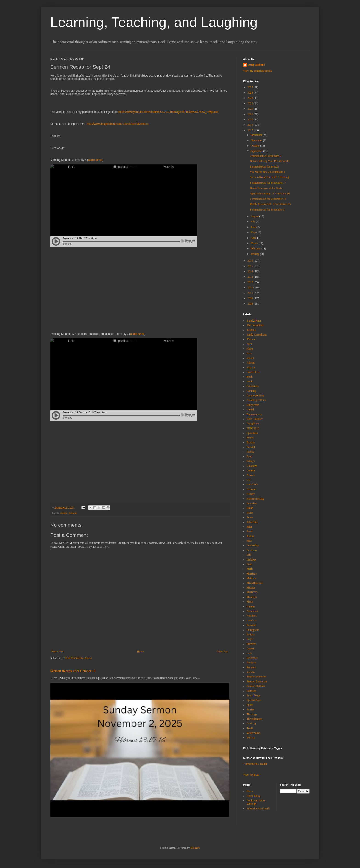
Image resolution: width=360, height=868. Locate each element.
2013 (251, 277)
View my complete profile (258, 71)
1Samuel (251, 339)
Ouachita (252, 620)
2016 (251, 261)
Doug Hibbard (256, 65)
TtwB (250, 728)
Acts (249, 353)
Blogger (195, 848)
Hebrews (252, 489)
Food (249, 456)
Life (249, 555)
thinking (251, 723)
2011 (251, 287)
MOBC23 (252, 592)
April (254, 238)
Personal (251, 625)
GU (249, 480)
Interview (252, 503)
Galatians (252, 466)
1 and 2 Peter (254, 321)
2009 (251, 298)
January (255, 254)
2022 (251, 103)
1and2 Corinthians (257, 335)
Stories (250, 709)
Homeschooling (255, 499)
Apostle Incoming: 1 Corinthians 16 (270, 194)
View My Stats (251, 775)
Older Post (222, 652)
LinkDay (252, 560)
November (257, 140)
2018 (251, 125)
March (255, 243)
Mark (250, 569)
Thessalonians (254, 719)
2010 (251, 293)
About (250, 349)
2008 (251, 304)
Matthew (252, 578)
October (256, 146)
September (257, 151)
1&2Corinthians (255, 325)
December (257, 135)
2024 (251, 93)
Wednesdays (253, 733)
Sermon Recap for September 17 (268, 183)
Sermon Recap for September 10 (268, 199)
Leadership (253, 545)
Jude (249, 541)
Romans (251, 667)
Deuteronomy (254, 414)
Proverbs (252, 644)
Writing (251, 737)
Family (250, 452)
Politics (251, 635)
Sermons (73, 513)
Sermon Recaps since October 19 (73, 671)
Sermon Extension (257, 681)
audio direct (95, 160)
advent (250, 358)
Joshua (250, 536)
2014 (251, 271)
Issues (250, 513)
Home (140, 652)
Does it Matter (255, 419)
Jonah (250, 531)
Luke (249, 564)
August (255, 216)
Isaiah (250, 508)
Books (250, 381)
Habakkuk (252, 484)
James (250, 517)
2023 (251, 98)
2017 (251, 130)
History (251, 494)
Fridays (251, 461)
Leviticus (252, 550)
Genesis (251, 470)
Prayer (250, 639)
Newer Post (58, 652)
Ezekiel (251, 447)
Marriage (252, 574)
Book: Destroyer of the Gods (266, 188)
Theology (252, 714)
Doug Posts (253, 424)
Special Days (254, 700)
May (254, 232)
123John (251, 330)
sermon (64, 513)
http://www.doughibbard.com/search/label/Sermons (118, 124)
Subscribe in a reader (255, 764)
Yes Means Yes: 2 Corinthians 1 (268, 172)
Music (250, 602)
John (249, 527)
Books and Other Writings (256, 802)
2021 (251, 109)
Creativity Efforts (256, 400)
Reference (252, 658)
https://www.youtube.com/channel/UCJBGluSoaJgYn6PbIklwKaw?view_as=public (168, 112)
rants (249, 653)
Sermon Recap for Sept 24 (265, 167)
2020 (251, 114)
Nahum (251, 606)
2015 (251, 266)
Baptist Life (253, 372)
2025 (251, 87)
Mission (251, 588)
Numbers (252, 616)
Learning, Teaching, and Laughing (154, 22)
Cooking (251, 391)
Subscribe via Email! (258, 808)
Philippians (253, 630)
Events (250, 438)
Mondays (252, 597)
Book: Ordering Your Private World (270, 161)
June (254, 227)
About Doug (253, 796)
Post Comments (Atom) (79, 658)
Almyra (251, 367)
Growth (251, 475)
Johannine (252, 522)
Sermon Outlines (256, 686)
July (253, 222)
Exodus (251, 442)
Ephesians (252, 433)
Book (250, 377)
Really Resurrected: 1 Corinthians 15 (270, 204)
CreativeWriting (256, 396)
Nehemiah (252, 611)
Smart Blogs (253, 695)
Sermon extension (256, 677)
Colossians (253, 386)
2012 (251, 282)
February (256, 248)
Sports (250, 705)
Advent (251, 363)
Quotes (250, 649)
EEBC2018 (253, 428)
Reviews (251, 663)
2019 (251, 120)
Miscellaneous (255, 583)
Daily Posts (253, 405)
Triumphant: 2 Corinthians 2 (266, 156)
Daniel (250, 410)
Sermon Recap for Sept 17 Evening (270, 177)
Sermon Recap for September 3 (267, 210)
